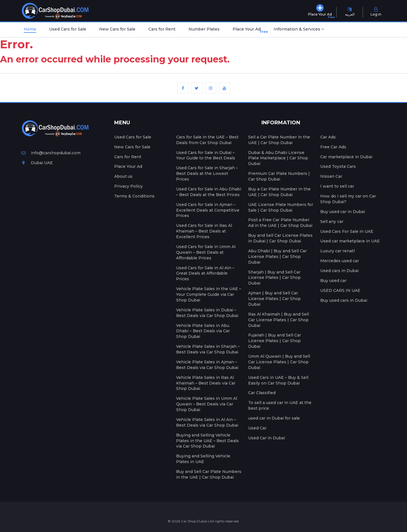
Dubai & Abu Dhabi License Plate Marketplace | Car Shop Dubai (278, 158)
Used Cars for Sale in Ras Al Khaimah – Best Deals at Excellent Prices (204, 231)
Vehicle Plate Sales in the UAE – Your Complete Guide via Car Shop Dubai (209, 294)
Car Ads (328, 137)
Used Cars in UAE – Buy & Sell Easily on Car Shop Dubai (278, 380)
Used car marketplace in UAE (350, 241)
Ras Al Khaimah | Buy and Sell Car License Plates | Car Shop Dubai (279, 320)
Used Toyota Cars (338, 166)
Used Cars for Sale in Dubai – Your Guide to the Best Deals (206, 155)
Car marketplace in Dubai (346, 157)
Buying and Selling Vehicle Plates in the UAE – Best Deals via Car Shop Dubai (207, 441)
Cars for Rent (162, 29)
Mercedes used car (340, 261)
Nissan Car (331, 176)
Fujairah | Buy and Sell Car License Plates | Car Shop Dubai (275, 341)
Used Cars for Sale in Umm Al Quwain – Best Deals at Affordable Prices (206, 252)
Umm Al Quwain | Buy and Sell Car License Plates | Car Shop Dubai (279, 362)
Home (30, 29)
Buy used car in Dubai (343, 212)
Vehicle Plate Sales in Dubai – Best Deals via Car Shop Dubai (207, 313)
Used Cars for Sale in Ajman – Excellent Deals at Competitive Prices (208, 210)
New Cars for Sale (117, 29)
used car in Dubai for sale (274, 418)
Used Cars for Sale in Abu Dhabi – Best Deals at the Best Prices (209, 192)
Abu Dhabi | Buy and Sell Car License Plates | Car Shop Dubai (277, 257)
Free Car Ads (333, 147)
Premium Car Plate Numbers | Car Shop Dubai (279, 176)
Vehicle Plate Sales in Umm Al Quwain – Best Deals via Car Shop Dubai (207, 404)
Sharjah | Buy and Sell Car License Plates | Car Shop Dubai (274, 278)
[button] (299, 30)
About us (123, 176)
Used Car (257, 428)
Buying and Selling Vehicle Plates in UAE (203, 459)
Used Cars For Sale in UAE (347, 231)
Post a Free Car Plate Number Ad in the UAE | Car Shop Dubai (280, 223)
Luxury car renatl (337, 251)
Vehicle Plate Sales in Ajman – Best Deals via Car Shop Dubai (207, 365)
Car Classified (262, 393)
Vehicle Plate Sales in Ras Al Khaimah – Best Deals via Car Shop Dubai (206, 383)
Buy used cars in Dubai (344, 300)
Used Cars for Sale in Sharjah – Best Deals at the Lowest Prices (207, 173)
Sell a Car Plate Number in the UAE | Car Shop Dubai (279, 140)
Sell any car (332, 222)
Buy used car (333, 281)
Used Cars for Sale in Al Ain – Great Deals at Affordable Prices (205, 273)
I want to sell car (337, 186)
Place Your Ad (248, 30)
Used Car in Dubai (267, 438)
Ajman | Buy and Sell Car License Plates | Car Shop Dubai (274, 299)
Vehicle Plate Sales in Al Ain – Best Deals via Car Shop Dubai (207, 422)
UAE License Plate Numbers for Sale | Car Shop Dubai (281, 207)
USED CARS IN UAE (340, 290)
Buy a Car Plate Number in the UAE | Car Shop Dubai (279, 192)
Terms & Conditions (134, 196)
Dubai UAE (37, 163)
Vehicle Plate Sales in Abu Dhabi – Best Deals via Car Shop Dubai (203, 331)
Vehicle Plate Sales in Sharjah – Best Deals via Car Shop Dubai (208, 349)
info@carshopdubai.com (51, 153)
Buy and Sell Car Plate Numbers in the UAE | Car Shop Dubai (209, 474)
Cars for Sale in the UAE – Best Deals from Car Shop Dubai (207, 140)
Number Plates (204, 29)
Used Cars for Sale (68, 29)
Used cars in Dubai (339, 271)
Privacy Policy (128, 186)
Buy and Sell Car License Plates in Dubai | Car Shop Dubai (280, 238)
